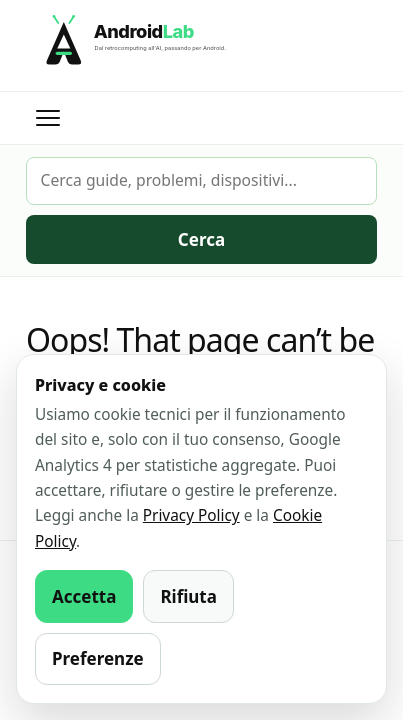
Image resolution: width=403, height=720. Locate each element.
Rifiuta (188, 596)
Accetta (84, 596)
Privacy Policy (191, 515)
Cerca (201, 239)
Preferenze (98, 658)
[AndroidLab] (201, 45)
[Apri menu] (48, 118)
